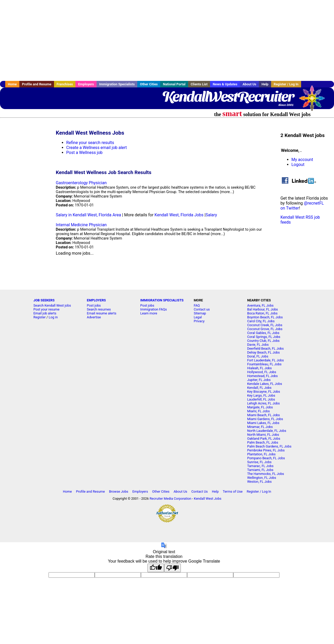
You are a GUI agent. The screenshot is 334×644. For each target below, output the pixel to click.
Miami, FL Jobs (258, 411)
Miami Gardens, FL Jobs (265, 419)
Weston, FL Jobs (259, 482)
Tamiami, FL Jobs (260, 470)
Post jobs (94, 305)
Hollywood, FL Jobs (262, 372)
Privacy (199, 321)
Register (40, 317)
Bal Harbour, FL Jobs (263, 309)
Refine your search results (90, 143)
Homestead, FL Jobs (262, 376)
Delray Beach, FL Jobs (263, 352)
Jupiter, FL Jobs (259, 380)
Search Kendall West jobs (52, 305)
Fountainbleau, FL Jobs (264, 364)
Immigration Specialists (117, 84)
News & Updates (225, 84)
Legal (198, 317)
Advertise (94, 317)
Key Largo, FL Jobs (261, 395)
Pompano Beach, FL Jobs (266, 458)
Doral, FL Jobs (258, 356)
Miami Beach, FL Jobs (263, 415)
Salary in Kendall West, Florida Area (88, 215)
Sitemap (200, 313)
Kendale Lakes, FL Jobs (265, 384)
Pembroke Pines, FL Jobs (266, 450)
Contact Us (199, 491)
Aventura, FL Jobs (260, 305)
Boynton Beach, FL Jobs (265, 317)
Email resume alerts (102, 313)
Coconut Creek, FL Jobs (265, 325)
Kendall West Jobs (208, 499)
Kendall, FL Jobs (259, 388)
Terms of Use (233, 491)
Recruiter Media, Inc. (314, 101)
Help (265, 84)
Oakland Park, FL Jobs (264, 439)
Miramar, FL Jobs (260, 427)
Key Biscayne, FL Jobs (264, 392)
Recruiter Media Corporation (170, 499)
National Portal (174, 84)
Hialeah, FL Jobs (259, 368)
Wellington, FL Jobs (262, 478)
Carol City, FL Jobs (261, 321)
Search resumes (99, 309)
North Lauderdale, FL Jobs (267, 431)
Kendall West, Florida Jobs (179, 215)
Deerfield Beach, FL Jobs (265, 348)
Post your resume (46, 309)
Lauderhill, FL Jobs (261, 399)
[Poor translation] (172, 568)
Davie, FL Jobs (258, 345)
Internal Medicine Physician (81, 225)
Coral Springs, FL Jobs (264, 337)
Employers (86, 84)
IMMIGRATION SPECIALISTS (162, 300)
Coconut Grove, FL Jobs (265, 329)
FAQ (197, 305)
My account (302, 160)
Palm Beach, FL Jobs (263, 442)
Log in (53, 317)
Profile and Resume (37, 84)
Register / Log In (286, 84)
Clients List (199, 84)
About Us (249, 84)
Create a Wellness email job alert (97, 148)
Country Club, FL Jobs (263, 341)
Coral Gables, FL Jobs (263, 333)
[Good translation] (156, 568)
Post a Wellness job (84, 153)
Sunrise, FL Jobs (259, 462)
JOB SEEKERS (44, 300)
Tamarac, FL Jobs (260, 466)
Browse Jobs (119, 491)
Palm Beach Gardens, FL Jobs (269, 446)
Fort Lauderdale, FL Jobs (265, 360)
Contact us (202, 309)
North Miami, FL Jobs (263, 435)
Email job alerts (45, 313)
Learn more (149, 313)
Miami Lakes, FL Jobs (263, 423)
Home (12, 84)
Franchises (65, 84)
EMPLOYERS (96, 300)
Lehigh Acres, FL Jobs (263, 403)
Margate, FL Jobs (260, 407)
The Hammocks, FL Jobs (266, 474)
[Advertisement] (167, 40)
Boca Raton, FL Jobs (262, 313)
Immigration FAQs (154, 309)
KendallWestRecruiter (228, 97)
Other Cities (149, 84)
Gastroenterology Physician (81, 183)
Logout (298, 165)
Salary (211, 215)
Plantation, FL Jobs (261, 454)
